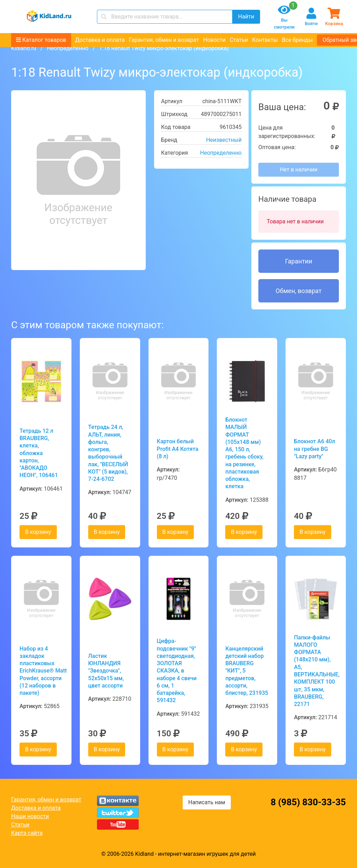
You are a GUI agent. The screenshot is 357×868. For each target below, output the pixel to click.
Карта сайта (27, 833)
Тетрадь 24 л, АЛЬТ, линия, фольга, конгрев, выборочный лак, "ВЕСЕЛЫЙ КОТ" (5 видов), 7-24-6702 (108, 453)
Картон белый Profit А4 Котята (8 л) (178, 449)
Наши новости (30, 816)
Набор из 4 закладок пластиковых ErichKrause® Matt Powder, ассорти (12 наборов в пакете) (41, 671)
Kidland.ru (24, 48)
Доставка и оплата (100, 40)
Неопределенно (67, 48)
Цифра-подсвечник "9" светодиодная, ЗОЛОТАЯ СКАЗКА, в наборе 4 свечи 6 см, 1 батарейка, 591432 (177, 671)
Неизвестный (224, 140)
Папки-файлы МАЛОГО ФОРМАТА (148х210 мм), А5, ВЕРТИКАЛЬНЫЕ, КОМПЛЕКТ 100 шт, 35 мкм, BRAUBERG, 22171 (316, 671)
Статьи (239, 40)
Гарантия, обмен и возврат (164, 40)
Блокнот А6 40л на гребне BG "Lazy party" (314, 449)
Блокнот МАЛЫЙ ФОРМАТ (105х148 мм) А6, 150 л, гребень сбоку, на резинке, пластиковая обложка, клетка (244, 453)
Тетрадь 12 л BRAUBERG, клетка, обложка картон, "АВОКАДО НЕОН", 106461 (39, 453)
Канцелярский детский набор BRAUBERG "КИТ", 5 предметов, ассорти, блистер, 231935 (247, 671)
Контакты (265, 40)
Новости (214, 40)
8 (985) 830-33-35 (308, 802)
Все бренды (297, 40)
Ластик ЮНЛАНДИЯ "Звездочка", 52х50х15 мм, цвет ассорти (106, 671)
